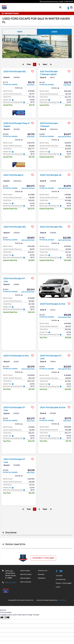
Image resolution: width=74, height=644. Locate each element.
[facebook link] (57, 571)
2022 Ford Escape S (14, 175)
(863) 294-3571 (69, 1)
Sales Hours (25, 570)
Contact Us (43, 570)
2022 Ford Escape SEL (15, 227)
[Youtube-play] (61, 571)
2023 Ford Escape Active (53, 304)
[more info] (19, 68)
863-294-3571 (11, 582)
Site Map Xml (61, 579)
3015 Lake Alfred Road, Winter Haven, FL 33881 (52, 1)
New (20, 32)
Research (42, 578)
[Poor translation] (7, 617)
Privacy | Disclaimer (64, 583)
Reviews (41, 574)
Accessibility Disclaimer (43, 558)
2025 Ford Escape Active (17, 356)
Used (54, 32)
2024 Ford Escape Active (53, 407)
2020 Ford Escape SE (51, 175)
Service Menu (25, 578)
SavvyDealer (62, 600)
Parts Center (26, 582)
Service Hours (26, 574)
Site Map (59, 575)
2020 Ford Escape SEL (15, 72)
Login (58, 587)
